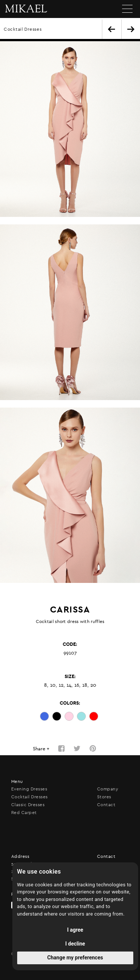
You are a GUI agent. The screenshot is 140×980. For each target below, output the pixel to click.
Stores (104, 797)
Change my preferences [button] (75, 958)
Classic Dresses (28, 805)
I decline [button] (75, 944)
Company (108, 789)
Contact (106, 805)
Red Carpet (24, 813)
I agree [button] (75, 930)
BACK (111, 29)
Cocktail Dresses (23, 29)
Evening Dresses (29, 789)
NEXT (131, 29)
